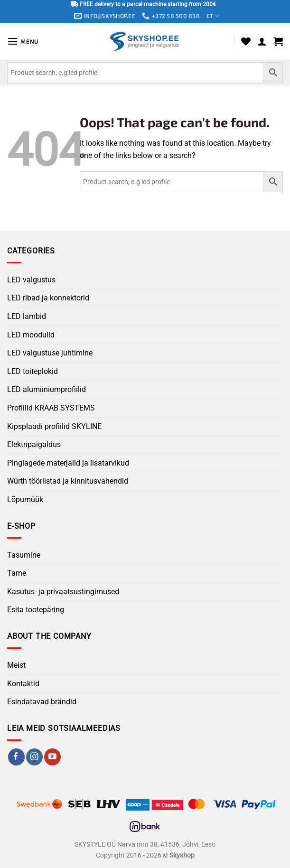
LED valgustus (31, 280)
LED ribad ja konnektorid (48, 298)
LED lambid (27, 317)
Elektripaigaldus (34, 445)
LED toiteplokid (33, 372)
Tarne (17, 574)
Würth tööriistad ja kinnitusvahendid (68, 481)
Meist (16, 666)
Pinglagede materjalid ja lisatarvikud (68, 463)
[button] (23, 42)
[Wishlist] (246, 42)
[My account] (262, 42)
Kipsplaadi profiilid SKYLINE (54, 426)
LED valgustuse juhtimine (50, 353)
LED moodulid (31, 335)
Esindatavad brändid (42, 702)
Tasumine (24, 555)
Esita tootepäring (36, 610)
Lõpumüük (25, 500)
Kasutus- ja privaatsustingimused (63, 592)
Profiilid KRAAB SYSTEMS (51, 408)
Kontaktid (23, 684)
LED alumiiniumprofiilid (47, 390)
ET (215, 16)
